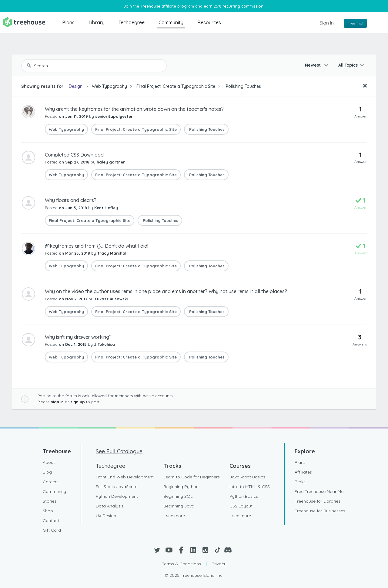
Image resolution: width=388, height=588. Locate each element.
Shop (48, 511)
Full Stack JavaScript (117, 487)
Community (171, 22)
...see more (174, 516)
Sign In (327, 23)
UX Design (106, 516)
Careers (51, 482)
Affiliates (303, 472)
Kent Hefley (106, 208)
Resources (209, 22)
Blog (47, 472)
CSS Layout (241, 506)
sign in (57, 402)
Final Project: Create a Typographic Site (176, 86)
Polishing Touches (243, 86)
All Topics (348, 65)
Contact (51, 520)
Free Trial (355, 23)
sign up (78, 402)
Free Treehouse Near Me (319, 491)
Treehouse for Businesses (320, 511)
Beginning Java (179, 506)
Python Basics (244, 496)
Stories (50, 501)
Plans (68, 22)
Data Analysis (110, 506)
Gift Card (52, 530)
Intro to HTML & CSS (250, 487)
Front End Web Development (125, 477)
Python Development (117, 496)
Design (76, 86)
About (49, 462)
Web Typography (109, 86)
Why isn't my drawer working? (78, 337)
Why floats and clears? (71, 200)
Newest (313, 65)
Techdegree (132, 22)
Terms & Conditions (181, 564)
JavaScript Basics (247, 477)
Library (97, 22)
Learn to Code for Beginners (192, 477)
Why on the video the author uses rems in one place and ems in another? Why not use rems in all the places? (166, 291)
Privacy (219, 564)
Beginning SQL (178, 496)
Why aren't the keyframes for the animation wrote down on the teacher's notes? (134, 109)
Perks (300, 482)
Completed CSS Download (74, 155)
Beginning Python (181, 487)
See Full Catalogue (119, 451)
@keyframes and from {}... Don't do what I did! (97, 246)
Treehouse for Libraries (318, 501)
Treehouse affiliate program (167, 6)
